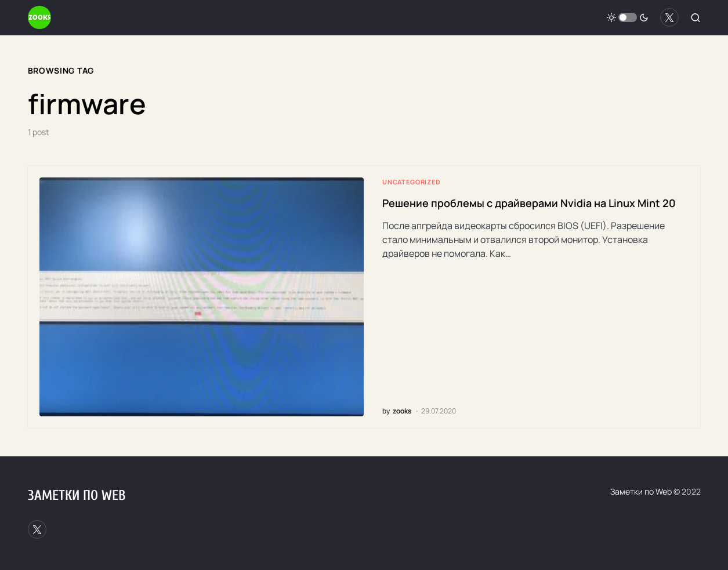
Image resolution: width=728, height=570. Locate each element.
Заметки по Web (77, 495)
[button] (628, 17)
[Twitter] (669, 17)
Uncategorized (412, 182)
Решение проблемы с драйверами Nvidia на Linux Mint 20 (529, 203)
